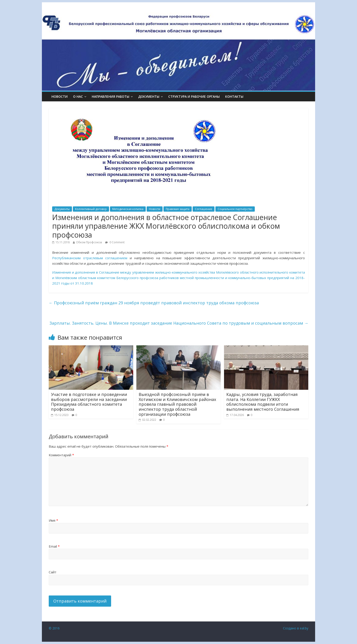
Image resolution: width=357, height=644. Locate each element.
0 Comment (115, 242)
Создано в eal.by (296, 628)
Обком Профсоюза (89, 242)
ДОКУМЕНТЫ (149, 96)
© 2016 (54, 628)
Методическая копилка (128, 209)
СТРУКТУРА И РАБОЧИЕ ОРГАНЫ (194, 96)
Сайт (53, 572)
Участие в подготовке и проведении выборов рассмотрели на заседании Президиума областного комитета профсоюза (89, 402)
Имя (53, 520)
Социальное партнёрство (235, 209)
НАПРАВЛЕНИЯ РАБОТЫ (111, 96)
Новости (60, 96)
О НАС (78, 96)
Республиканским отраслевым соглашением (90, 258)
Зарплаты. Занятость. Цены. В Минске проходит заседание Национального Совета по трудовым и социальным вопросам (179, 323)
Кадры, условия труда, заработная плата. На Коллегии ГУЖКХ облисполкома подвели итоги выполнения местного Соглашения (263, 402)
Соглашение (204, 209)
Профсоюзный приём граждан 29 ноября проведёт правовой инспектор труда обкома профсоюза (154, 303)
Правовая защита (178, 209)
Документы (62, 209)
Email (54, 546)
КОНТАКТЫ (234, 96)
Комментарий (61, 455)
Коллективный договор (91, 209)
